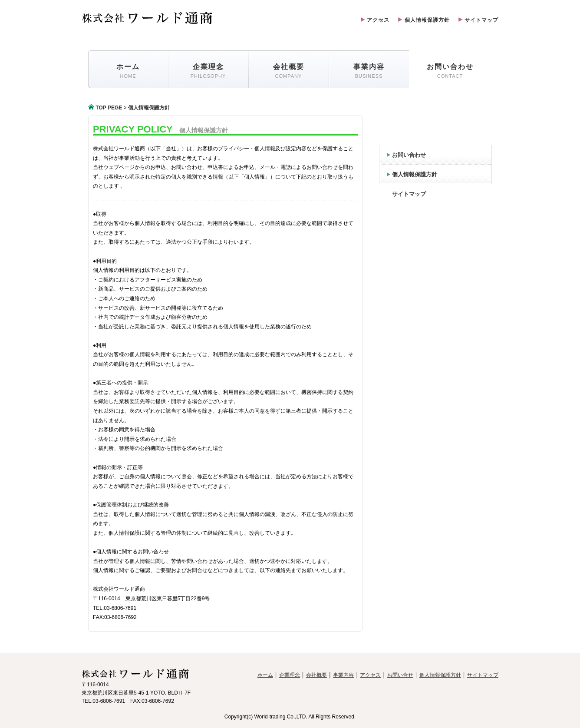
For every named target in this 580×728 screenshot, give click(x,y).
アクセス (375, 20)
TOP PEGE (105, 108)
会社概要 (316, 675)
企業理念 (290, 675)
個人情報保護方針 (424, 20)
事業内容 (343, 675)
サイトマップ (478, 20)
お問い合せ (400, 675)
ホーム (265, 675)
